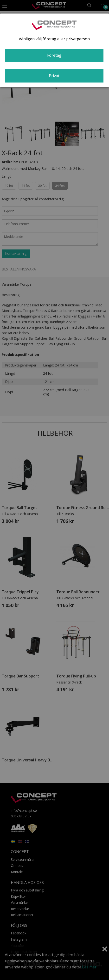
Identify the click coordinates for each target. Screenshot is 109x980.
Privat (54, 76)
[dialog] (54, 50)
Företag (54, 55)
